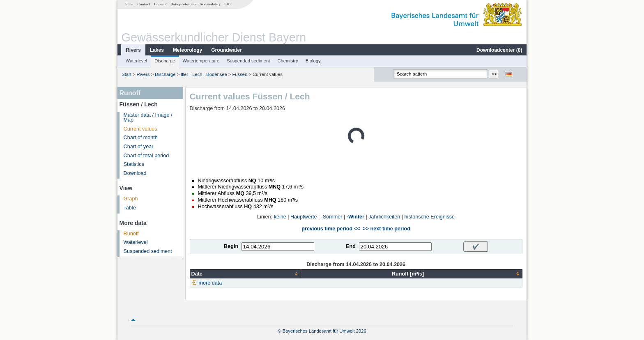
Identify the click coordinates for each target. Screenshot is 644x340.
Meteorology (187, 50)
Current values (140, 129)
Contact (144, 4)
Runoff (131, 234)
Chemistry (287, 61)
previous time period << (331, 229)
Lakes (157, 50)
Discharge (165, 61)
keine (280, 217)
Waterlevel (136, 61)
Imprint (160, 4)
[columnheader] (245, 274)
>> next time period (386, 229)
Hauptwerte (304, 217)
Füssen (240, 74)
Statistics (134, 164)
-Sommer (332, 217)
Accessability (210, 4)
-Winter (355, 217)
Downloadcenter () (499, 50)
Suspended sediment (248, 61)
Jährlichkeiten (384, 217)
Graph (131, 199)
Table (130, 208)
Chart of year (139, 147)
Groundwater (227, 50)
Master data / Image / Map (148, 118)
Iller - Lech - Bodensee (204, 74)
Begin (231, 246)
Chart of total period (146, 156)
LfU (228, 4)
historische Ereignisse (430, 217)
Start (129, 4)
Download (135, 173)
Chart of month (141, 138)
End (351, 246)
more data (210, 283)
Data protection (183, 4)
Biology (313, 61)
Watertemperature (201, 61)
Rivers (133, 50)
